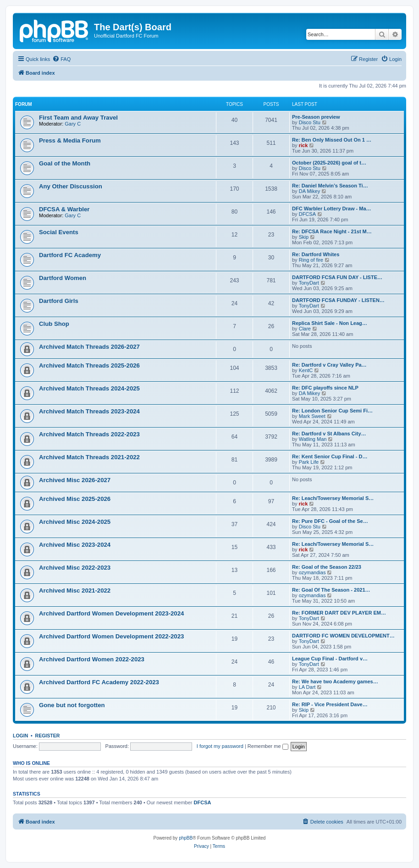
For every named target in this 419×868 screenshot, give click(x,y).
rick (303, 145)
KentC (306, 370)
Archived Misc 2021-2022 (75, 591)
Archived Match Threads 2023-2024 (89, 411)
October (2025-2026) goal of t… (329, 163)
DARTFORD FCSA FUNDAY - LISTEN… (338, 300)
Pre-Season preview (316, 117)
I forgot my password (220, 746)
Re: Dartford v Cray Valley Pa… (329, 365)
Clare (305, 329)
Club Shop (54, 324)
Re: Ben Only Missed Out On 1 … (332, 140)
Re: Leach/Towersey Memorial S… (333, 498)
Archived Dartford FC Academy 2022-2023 (99, 682)
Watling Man (313, 439)
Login (20, 736)
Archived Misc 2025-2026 (75, 499)
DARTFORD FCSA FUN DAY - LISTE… (337, 277)
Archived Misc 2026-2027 (75, 480)
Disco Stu (310, 122)
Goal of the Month (65, 163)
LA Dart (307, 687)
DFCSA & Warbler (64, 209)
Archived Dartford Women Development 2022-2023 (111, 636)
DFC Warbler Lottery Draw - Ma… (332, 209)
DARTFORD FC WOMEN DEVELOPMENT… (343, 636)
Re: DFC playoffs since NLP (325, 388)
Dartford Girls (59, 301)
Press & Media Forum (70, 140)
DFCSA (307, 214)
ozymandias (312, 572)
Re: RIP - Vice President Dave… (330, 704)
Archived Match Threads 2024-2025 (89, 388)
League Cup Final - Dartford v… (330, 659)
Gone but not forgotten (72, 705)
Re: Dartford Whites (316, 254)
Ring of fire (311, 260)
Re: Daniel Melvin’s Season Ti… (330, 186)
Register (48, 736)
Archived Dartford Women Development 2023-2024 (111, 613)
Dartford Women (63, 278)
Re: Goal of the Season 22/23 (327, 567)
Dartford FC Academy (70, 255)
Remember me (268, 746)
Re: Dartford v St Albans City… (329, 434)
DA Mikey (309, 191)
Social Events (59, 232)
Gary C (73, 124)
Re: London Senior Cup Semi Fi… (332, 411)
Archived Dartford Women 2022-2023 (92, 659)
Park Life (309, 462)
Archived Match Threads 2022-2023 (89, 434)
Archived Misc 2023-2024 (75, 545)
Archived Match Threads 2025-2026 (89, 365)
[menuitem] (61, 59)
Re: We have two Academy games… (335, 681)
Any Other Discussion (71, 186)
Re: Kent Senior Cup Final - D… (330, 456)
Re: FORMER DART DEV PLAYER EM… (339, 613)
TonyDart (309, 283)
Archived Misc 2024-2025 (75, 522)
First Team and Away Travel (78, 118)
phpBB (186, 838)
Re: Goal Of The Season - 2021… (331, 590)
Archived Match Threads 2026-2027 (89, 347)
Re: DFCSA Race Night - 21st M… (332, 231)
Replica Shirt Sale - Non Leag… (330, 323)
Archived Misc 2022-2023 (75, 568)
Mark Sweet (312, 416)
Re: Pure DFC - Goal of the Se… (330, 521)
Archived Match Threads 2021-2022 (89, 457)
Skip (304, 237)
